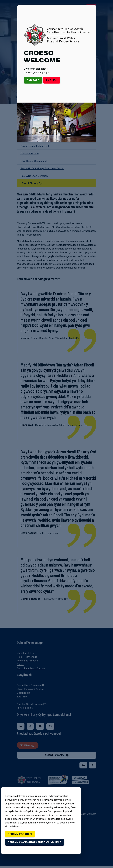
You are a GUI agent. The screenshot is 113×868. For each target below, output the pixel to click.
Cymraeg (33, 80)
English (52, 80)
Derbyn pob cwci (20, 834)
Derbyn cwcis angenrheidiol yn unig (35, 842)
